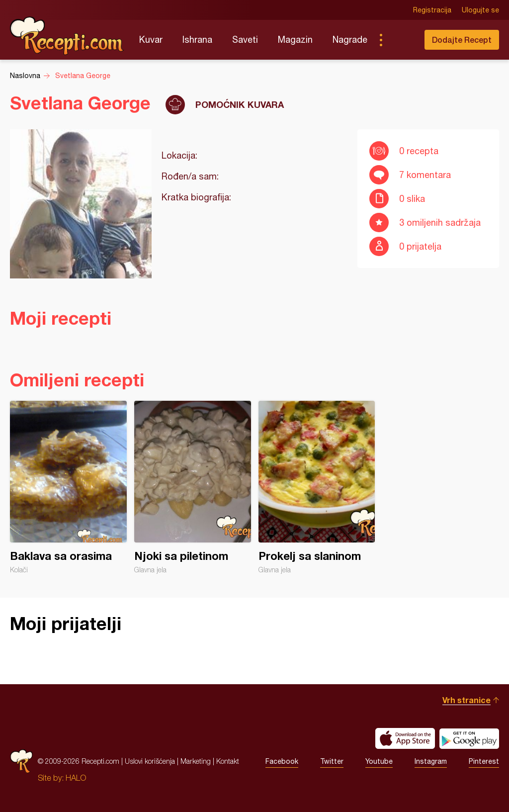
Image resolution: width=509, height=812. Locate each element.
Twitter (332, 761)
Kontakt (228, 761)
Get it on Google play (469, 738)
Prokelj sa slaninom (317, 487)
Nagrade (350, 40)
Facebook (282, 761)
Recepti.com (67, 36)
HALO (76, 778)
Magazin (295, 40)
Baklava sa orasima (68, 487)
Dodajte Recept (462, 40)
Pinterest (484, 761)
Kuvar (151, 40)
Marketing (196, 761)
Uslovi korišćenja (150, 761)
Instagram (431, 761)
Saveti (245, 40)
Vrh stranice (467, 700)
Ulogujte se (480, 10)
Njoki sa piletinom (193, 487)
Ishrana (197, 40)
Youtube (379, 761)
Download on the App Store (405, 738)
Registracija (432, 10)
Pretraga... (401, 40)
